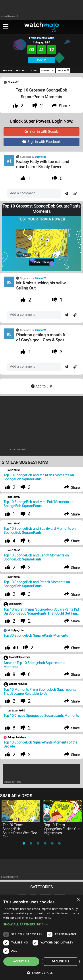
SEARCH (63, 70)
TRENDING (7, 70)
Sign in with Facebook (41, 142)
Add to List (42, 386)
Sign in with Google (41, 131)
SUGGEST (47, 70)
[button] (41, 924)
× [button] (78, 900)
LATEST (34, 70)
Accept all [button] (21, 961)
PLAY (42, 60)
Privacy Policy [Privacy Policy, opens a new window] (42, 918)
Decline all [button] (61, 961)
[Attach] (75, 194)
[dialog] (41, 937)
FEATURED (21, 70)
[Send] (66, 194)
